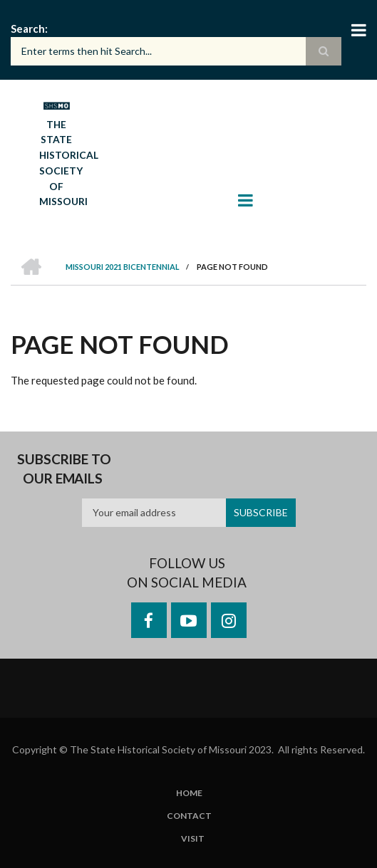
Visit (193, 839)
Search (28, 28)
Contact (189, 816)
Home (189, 793)
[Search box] (176, 51)
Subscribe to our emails (64, 469)
